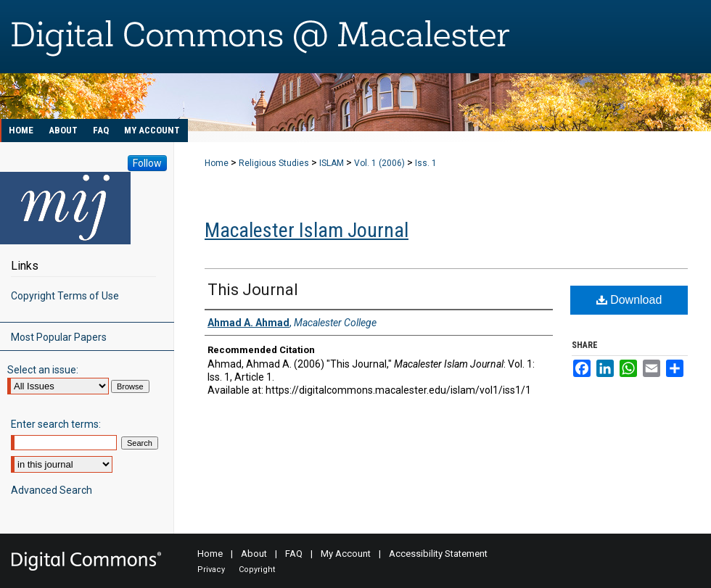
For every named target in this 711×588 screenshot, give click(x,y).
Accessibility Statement (438, 554)
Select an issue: (43, 370)
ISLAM (332, 163)
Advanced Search (52, 490)
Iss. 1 (426, 163)
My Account (346, 554)
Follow (147, 163)
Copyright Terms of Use (65, 296)
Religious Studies (274, 163)
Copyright (257, 570)
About (254, 554)
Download (629, 300)
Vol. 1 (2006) (379, 163)
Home (217, 163)
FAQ (294, 554)
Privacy (211, 570)
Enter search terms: (56, 424)
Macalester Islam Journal (307, 230)
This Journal (253, 290)
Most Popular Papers (59, 337)
